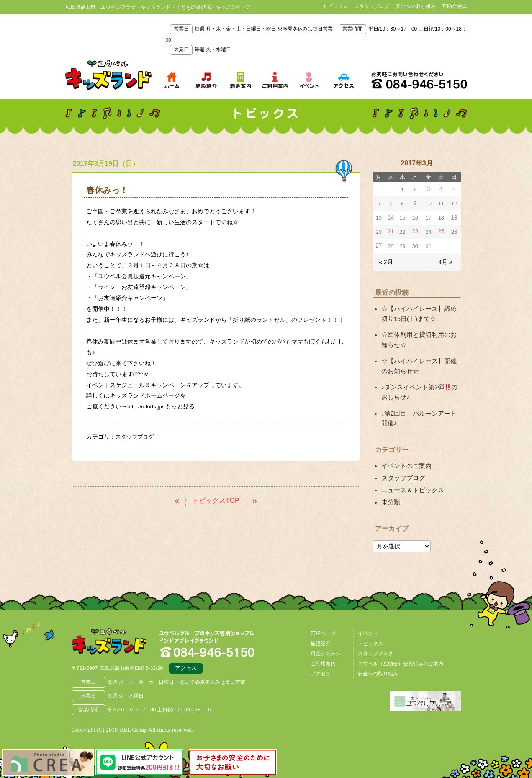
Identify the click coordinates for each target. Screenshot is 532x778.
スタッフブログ (372, 6)
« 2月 (386, 260)
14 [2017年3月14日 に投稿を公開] (390, 217)
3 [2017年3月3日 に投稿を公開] (429, 189)
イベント (368, 623)
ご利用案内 (323, 654)
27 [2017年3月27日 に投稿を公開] (378, 244)
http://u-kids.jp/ (147, 406)
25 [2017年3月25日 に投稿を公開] (442, 231)
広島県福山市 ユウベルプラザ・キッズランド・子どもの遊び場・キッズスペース (115, 633)
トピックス (335, 6)
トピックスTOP (216, 500)
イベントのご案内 (405, 458)
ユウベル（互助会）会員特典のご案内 (401, 654)
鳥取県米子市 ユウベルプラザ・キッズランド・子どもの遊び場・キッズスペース (108, 75)
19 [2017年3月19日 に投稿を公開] (454, 217)
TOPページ (323, 623)
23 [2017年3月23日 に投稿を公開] (415, 231)
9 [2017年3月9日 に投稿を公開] (415, 203)
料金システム (326, 644)
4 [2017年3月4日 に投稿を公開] (441, 189)
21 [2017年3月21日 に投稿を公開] (390, 231)
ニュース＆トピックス (411, 481)
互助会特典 (455, 6)
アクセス (186, 660)
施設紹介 (321, 633)
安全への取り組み (416, 6)
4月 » (446, 260)
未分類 (390, 493)
